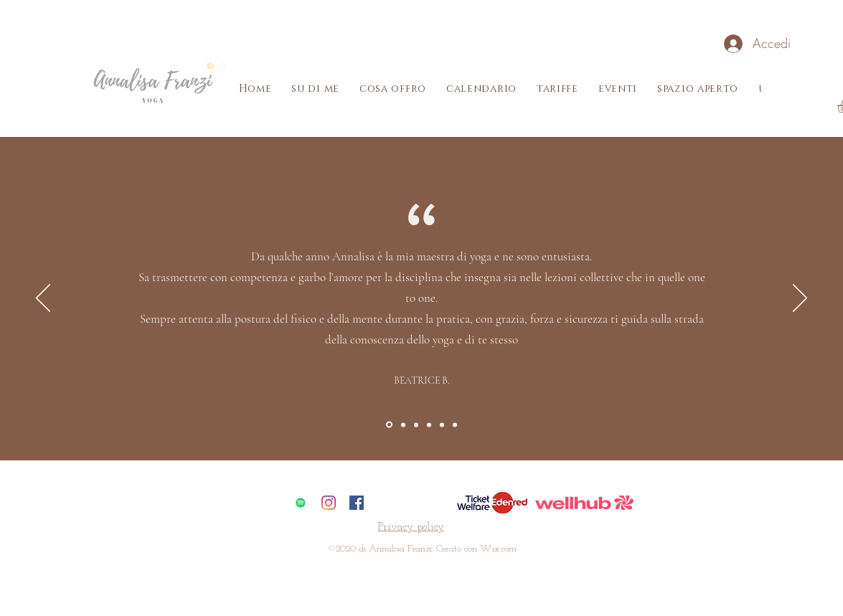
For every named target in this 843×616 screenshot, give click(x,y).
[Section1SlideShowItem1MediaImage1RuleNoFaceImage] (389, 425)
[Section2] (403, 425)
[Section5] (442, 425)
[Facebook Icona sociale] (357, 503)
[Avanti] (800, 299)
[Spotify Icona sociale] (301, 503)
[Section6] (455, 425)
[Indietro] (43, 299)
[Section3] (416, 425)
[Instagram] (329, 503)
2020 (346, 549)
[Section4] (429, 425)
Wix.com (498, 549)
